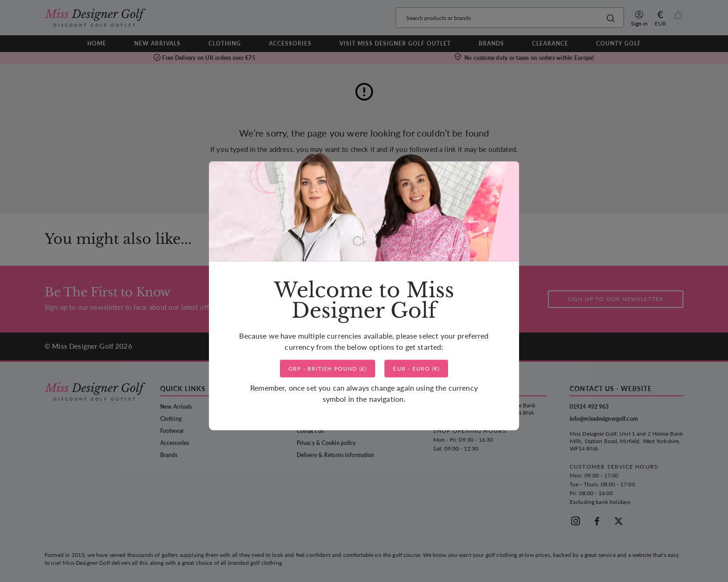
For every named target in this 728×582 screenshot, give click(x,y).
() (328, 369)
